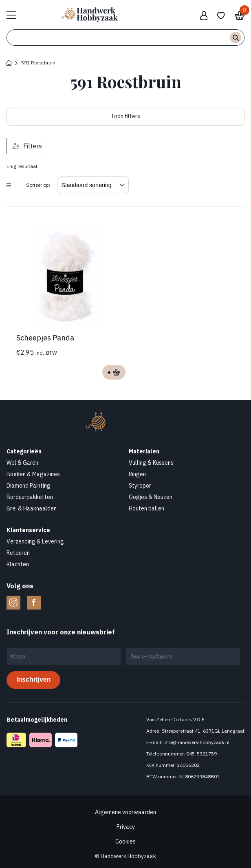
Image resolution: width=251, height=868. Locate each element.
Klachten (18, 564)
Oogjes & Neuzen (151, 497)
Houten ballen (146, 508)
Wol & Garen (22, 463)
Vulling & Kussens (151, 463)
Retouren (18, 553)
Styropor (140, 486)
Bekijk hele (15, 15)
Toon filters (125, 116)
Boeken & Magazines (33, 474)
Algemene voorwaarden (125, 812)
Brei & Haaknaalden (32, 508)
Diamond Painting (29, 486)
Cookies (125, 841)
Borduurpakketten (30, 497)
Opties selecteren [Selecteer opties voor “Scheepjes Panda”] (114, 372)
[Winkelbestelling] (93, 185)
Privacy (126, 827)
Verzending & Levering (35, 541)
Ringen (137, 474)
